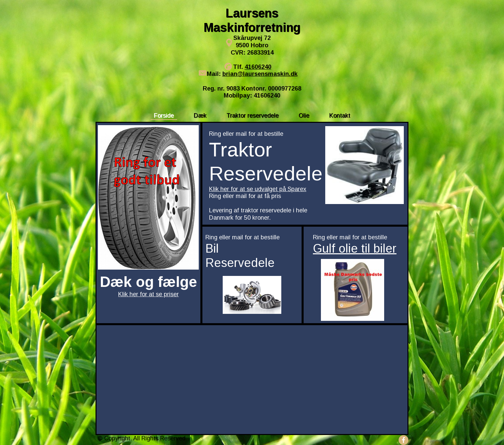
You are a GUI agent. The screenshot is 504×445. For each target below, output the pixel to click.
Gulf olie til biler (355, 248)
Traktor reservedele (252, 115)
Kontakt (340, 115)
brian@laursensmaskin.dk (260, 74)
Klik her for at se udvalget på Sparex (258, 189)
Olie (304, 115)
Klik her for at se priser (148, 294)
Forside (164, 115)
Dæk (200, 115)
